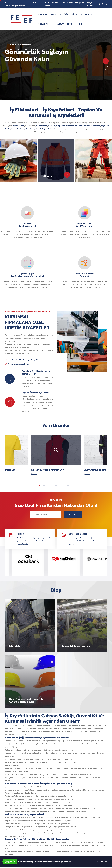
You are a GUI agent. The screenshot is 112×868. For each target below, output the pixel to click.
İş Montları (48, 177)
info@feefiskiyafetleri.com (15, 6)
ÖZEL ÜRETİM (44, 24)
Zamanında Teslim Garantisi (27, 225)
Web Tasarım (102, 863)
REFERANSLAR (58, 24)
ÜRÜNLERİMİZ (70, 14)
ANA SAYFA (43, 14)
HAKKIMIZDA (56, 14)
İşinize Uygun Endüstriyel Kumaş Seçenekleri (27, 275)
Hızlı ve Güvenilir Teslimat (85, 275)
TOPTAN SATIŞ (86, 14)
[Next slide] (106, 61)
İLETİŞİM (78, 24)
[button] (40, 487)
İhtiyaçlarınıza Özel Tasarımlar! (85, 225)
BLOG (70, 24)
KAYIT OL (73, 516)
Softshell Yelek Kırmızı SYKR (49, 471)
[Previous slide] (106, 69)
